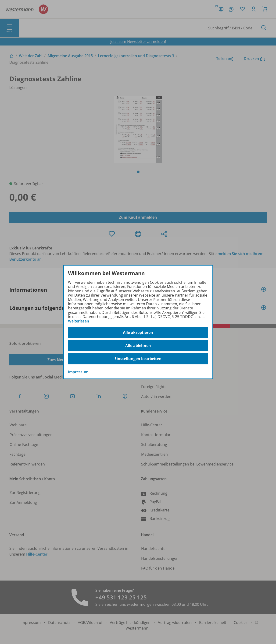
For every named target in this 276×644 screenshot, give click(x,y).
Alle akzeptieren (138, 332)
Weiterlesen (79, 321)
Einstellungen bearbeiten (138, 359)
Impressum (78, 372)
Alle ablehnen (138, 346)
